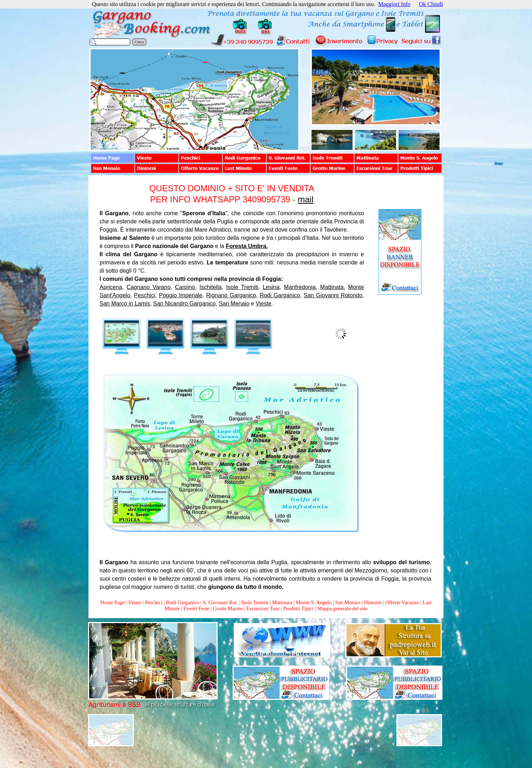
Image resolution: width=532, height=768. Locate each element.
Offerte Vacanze (402, 602)
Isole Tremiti (242, 287)
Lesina (271, 287)
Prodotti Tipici (298, 608)
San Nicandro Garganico (184, 304)
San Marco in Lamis (125, 304)
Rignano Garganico (231, 295)
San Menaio (234, 304)
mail (305, 199)
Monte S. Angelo (314, 602)
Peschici (145, 295)
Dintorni (373, 602)
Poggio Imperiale (181, 295)
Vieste (264, 304)
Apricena (111, 287)
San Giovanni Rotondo (333, 295)
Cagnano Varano (149, 287)
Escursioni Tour (263, 608)
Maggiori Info (394, 4)
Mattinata (332, 287)
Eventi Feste (197, 608)
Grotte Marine (228, 608)
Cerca (139, 42)
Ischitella (211, 287)
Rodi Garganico (280, 295)
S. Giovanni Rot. (220, 602)
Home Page (112, 602)
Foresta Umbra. (247, 246)
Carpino (185, 287)
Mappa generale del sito (342, 608)
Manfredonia (300, 287)
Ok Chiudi (431, 4)
